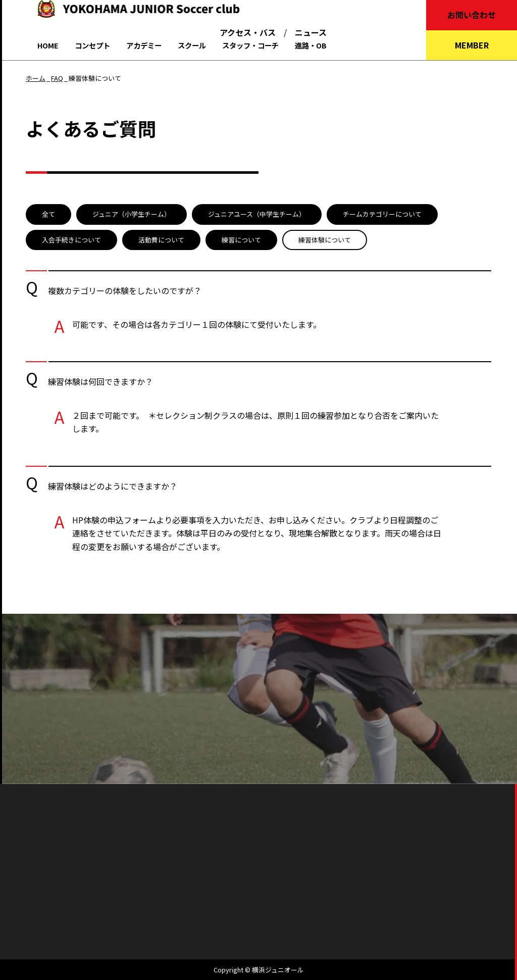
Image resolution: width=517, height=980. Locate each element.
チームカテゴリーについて (382, 214)
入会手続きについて (71, 240)
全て (48, 214)
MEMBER (472, 45)
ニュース (311, 32)
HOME (48, 45)
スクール (192, 45)
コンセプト (92, 45)
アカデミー (144, 45)
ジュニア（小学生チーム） (132, 214)
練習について (241, 240)
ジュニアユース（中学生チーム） (257, 214)
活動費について (161, 240)
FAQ (57, 78)
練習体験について (325, 240)
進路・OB (311, 45)
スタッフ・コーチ (250, 45)
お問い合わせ (472, 15)
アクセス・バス (248, 32)
